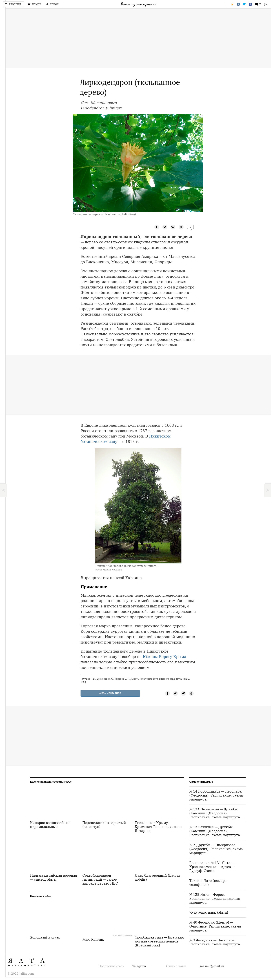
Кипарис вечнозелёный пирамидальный (50, 825)
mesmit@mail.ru (212, 966)
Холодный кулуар (45, 937)
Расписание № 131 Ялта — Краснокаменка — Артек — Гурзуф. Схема (213, 867)
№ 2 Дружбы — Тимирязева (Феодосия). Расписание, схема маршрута (216, 849)
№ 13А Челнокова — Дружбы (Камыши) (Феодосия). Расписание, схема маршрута (215, 813)
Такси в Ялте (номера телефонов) (208, 883)
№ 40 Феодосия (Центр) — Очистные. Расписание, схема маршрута (215, 926)
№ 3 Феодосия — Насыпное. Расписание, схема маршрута (215, 942)
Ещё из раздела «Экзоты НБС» (51, 782)
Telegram (139, 966)
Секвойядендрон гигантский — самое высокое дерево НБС (100, 879)
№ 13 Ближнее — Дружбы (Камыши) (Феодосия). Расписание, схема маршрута (215, 831)
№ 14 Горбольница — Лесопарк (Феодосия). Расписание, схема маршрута (216, 795)
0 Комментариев (110, 693)
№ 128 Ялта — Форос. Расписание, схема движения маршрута (215, 899)
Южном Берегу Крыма (164, 657)
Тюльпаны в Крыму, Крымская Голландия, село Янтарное (158, 827)
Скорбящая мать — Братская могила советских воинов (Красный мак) (159, 941)
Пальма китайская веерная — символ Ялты (54, 877)
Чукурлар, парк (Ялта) (209, 912)
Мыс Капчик (93, 939)
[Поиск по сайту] (52, 4)
